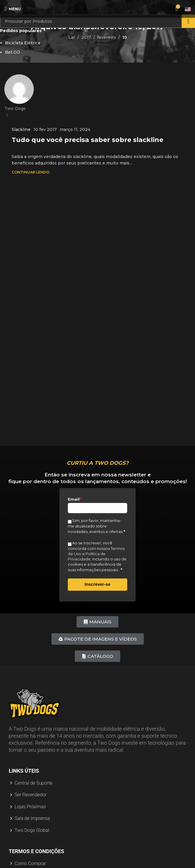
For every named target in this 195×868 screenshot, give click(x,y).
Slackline (21, 129)
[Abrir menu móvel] (13, 9)
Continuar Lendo (31, 172)
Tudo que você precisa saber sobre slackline (87, 140)
